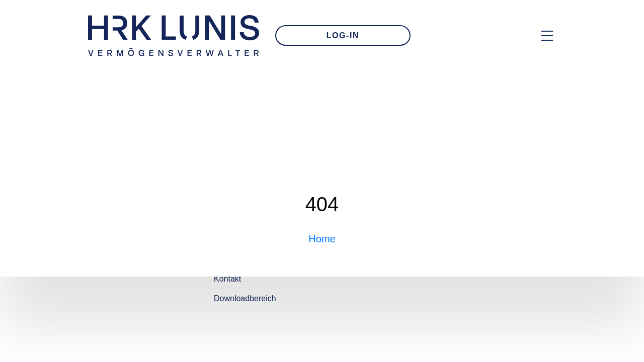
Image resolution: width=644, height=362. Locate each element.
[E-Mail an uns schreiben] (449, 36)
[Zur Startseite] (174, 36)
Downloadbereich (245, 298)
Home (322, 239)
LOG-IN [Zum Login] (343, 35)
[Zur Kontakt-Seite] (483, 36)
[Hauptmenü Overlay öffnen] (547, 35)
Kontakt (227, 279)
